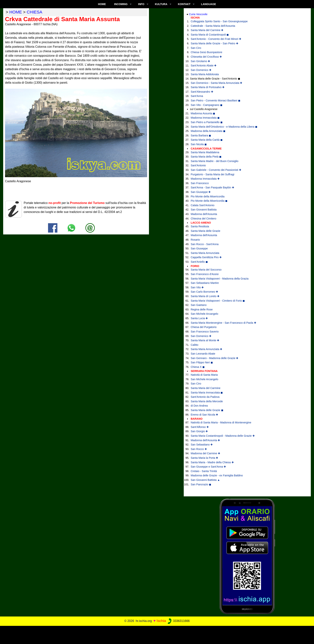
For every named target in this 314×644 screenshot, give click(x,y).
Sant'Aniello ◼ (199, 262)
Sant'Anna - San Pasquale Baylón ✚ (212, 187)
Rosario (195, 240)
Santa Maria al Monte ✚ (205, 340)
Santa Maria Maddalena (205, 152)
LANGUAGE (209, 4)
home (16, 12)
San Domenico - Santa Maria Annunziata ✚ (216, 83)
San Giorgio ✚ (199, 431)
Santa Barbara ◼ (201, 135)
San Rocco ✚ (199, 449)
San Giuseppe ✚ (201, 192)
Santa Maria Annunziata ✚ (206, 349)
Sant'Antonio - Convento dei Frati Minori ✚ (216, 39)
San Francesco (200, 183)
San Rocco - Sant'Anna (205, 244)
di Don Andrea (199, 406)
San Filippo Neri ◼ (202, 362)
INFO (141, 4)
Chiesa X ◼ (198, 367)
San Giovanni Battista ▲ (205, 480)
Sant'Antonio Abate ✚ (204, 65)
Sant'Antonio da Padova (205, 397)
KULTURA (161, 4)
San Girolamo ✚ (200, 61)
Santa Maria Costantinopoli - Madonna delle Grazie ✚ (223, 436)
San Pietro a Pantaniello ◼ (207, 122)
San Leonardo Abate (203, 354)
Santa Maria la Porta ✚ (204, 458)
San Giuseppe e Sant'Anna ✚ (208, 467)
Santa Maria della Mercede (207, 401)
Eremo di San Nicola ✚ (204, 415)
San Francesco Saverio (205, 332)
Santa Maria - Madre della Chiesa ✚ (212, 462)
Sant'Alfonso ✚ (200, 427)
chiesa (34, 12)
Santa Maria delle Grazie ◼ (207, 410)
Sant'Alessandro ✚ (202, 92)
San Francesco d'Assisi (205, 274)
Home (102, 4)
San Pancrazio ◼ (201, 484)
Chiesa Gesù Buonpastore (206, 52)
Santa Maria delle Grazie (205, 231)
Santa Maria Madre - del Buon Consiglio (214, 161)
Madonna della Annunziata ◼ (208, 131)
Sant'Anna (197, 96)
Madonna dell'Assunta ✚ (205, 440)
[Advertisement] (157, 634)
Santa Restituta (200, 226)
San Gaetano (199, 305)
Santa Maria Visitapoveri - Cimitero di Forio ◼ (218, 301)
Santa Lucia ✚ (199, 318)
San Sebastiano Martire (205, 283)
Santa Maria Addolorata (205, 74)
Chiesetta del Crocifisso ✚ (206, 57)
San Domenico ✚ (201, 70)
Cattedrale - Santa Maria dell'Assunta (213, 26)
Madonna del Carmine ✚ (205, 453)
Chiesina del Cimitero (203, 219)
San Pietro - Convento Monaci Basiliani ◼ (216, 100)
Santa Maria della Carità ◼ (207, 140)
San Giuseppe (199, 248)
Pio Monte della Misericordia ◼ (209, 201)
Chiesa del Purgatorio (204, 327)
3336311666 (178, 621)
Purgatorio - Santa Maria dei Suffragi (212, 174)
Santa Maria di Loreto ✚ (205, 296)
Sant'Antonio (198, 165)
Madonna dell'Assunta (204, 214)
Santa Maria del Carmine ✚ (207, 30)
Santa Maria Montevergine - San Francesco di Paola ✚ (223, 323)
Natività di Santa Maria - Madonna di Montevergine (221, 422)
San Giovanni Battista (204, 210)
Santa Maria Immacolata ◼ (207, 393)
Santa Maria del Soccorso (206, 270)
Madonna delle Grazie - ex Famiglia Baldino (217, 475)
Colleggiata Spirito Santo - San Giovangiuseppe (219, 21)
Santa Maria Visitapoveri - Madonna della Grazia (220, 279)
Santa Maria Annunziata (205, 253)
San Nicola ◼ (199, 144)
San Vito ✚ (197, 287)
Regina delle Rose (202, 309)
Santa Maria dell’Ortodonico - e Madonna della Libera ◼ (224, 127)
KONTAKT (184, 4)
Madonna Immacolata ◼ (205, 118)
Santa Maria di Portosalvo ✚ (208, 87)
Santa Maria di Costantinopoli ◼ (210, 35)
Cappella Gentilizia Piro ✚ (206, 257)
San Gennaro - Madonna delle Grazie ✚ (214, 358)
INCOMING (121, 4)
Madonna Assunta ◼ (203, 113)
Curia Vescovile (198, 14)
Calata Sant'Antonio (203, 205)
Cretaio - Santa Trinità (204, 471)
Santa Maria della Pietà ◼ (206, 157)
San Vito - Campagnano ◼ (206, 105)
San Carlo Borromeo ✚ (204, 292)
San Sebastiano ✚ (202, 445)
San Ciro (196, 48)
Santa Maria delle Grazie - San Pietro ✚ (214, 43)
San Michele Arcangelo (204, 314)
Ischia (161, 621)
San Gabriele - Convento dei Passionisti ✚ (216, 170)
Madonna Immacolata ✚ (205, 179)
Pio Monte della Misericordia (208, 196)
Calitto (194, 345)
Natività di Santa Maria (204, 375)
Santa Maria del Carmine (206, 388)
